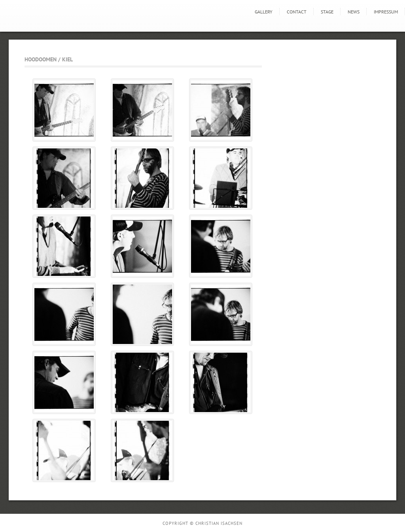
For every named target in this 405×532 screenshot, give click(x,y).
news (354, 12)
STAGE (327, 12)
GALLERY (264, 12)
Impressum (386, 12)
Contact (297, 12)
